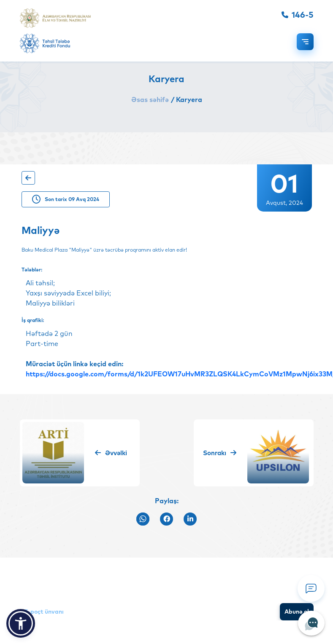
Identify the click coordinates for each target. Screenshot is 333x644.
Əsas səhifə (150, 99)
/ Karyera (187, 99)
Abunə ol (297, 612)
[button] (21, 623)
